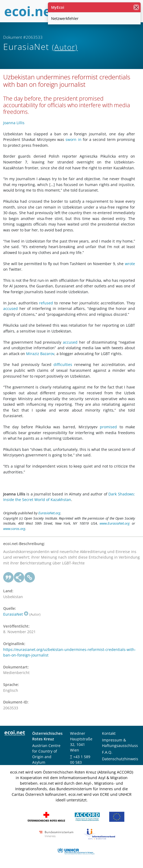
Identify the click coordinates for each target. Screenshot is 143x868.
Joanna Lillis (14, 123)
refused (46, 303)
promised (108, 427)
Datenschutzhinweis (120, 759)
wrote (130, 264)
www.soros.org (14, 529)
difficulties (63, 364)
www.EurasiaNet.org (115, 523)
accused (11, 308)
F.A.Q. (107, 752)
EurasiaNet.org (49, 513)
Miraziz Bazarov (40, 354)
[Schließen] (136, 7)
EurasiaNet (16, 614)
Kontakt (109, 733)
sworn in (73, 139)
